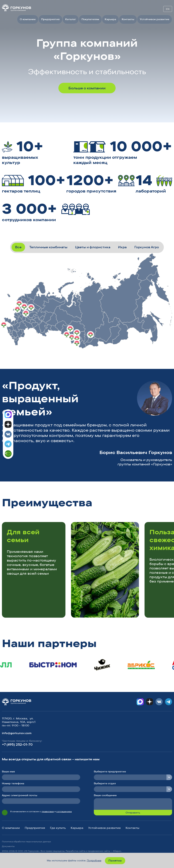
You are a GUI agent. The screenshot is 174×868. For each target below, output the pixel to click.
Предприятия (50, 19)
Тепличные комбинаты (48, 247)
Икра (122, 247)
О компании (28, 19)
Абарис (117, 851)
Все (18, 247)
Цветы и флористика (93, 247)
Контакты (128, 19)
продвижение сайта (99, 851)
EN (168, 9)
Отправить (133, 813)
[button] (155, 504)
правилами (48, 811)
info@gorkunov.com (17, 733)
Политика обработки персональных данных (26, 842)
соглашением (64, 811)
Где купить (58, 828)
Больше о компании (87, 88)
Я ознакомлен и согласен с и (41, 811)
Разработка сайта (75, 851)
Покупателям (90, 19)
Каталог (71, 19)
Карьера (110, 19)
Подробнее (94, 860)
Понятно (115, 860)
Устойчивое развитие (155, 19)
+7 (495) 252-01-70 (17, 744)
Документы (8, 846)
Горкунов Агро (147, 247)
